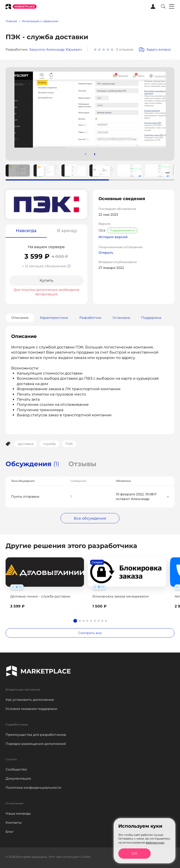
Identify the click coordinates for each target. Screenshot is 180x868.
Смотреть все (90, 633)
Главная (11, 21)
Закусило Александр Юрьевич (55, 49)
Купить (46, 280)
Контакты (14, 823)
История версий (113, 237)
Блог (10, 832)
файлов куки (155, 842)
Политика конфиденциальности (33, 788)
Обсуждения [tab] (32, 464)
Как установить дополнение (30, 700)
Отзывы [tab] (82, 464)
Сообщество (16, 769)
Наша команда (18, 813)
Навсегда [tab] (26, 231)
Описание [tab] (20, 318)
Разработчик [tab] (90, 318)
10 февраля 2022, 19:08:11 (136, 494)
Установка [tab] (121, 318)
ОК (134, 853)
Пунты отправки (25, 496)
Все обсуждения (90, 518)
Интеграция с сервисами (40, 21)
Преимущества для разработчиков (36, 735)
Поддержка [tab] (151, 318)
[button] (95, 154)
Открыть (106, 253)
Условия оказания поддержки (31, 709)
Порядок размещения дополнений (36, 744)
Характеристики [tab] (54, 318)
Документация (18, 778)
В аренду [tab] (67, 231)
